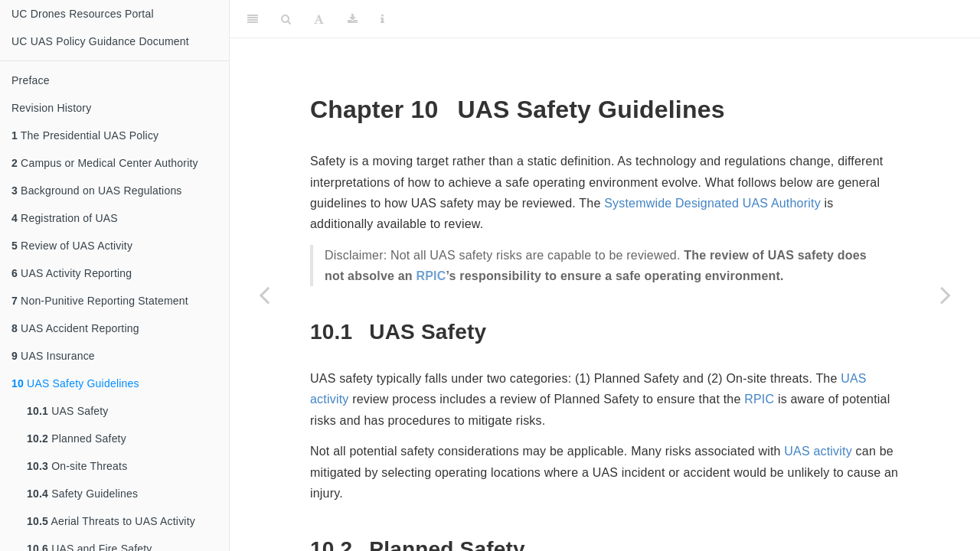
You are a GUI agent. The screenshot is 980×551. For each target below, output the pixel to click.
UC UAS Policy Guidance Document (100, 41)
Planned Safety (77, 439)
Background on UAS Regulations (97, 191)
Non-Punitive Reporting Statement (100, 301)
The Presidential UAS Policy (85, 135)
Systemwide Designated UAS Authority (712, 203)
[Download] (353, 19)
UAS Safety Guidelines (75, 383)
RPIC (431, 276)
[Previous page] (264, 295)
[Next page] (946, 295)
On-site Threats (77, 466)
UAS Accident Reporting (75, 328)
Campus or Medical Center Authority (105, 163)
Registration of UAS (65, 218)
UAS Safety (68, 411)
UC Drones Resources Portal (83, 14)
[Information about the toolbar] (382, 19)
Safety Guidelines (82, 494)
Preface (31, 80)
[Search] (286, 19)
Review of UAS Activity (72, 246)
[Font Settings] (319, 19)
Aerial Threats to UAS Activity (111, 521)
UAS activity (818, 451)
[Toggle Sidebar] (253, 19)
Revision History (51, 108)
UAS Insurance (53, 356)
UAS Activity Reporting (72, 273)
